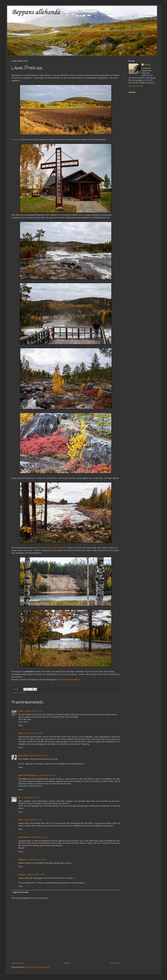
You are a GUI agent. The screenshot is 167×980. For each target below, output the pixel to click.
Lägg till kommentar (20, 892)
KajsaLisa (22, 860)
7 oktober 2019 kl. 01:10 (36, 860)
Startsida (67, 963)
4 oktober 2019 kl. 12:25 (33, 733)
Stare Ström (23, 756)
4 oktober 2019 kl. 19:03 (31, 798)
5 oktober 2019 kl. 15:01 (38, 837)
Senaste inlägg (18, 963)
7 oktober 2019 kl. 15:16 (35, 875)
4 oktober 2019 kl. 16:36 (46, 775)
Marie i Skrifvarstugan (27, 775)
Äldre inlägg (115, 963)
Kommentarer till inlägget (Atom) (37, 967)
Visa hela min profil (136, 86)
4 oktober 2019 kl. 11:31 (33, 711)
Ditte (20, 820)
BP (19, 798)
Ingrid (21, 711)
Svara (20, 725)
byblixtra (22, 875)
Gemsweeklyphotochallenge (68, 680)
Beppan (147, 65)
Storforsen (16, 140)
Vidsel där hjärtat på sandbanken (53, 548)
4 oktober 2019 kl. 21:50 (32, 820)
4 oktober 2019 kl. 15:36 (38, 756)
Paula (21, 733)
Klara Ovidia (23, 837)
